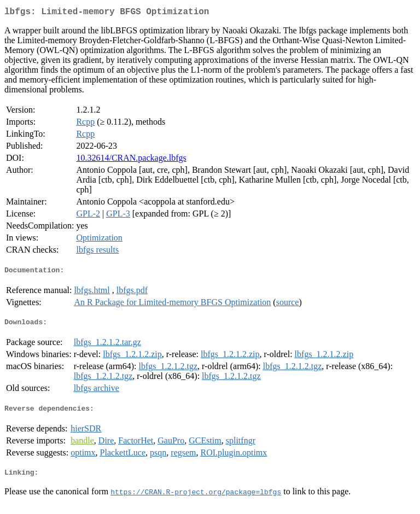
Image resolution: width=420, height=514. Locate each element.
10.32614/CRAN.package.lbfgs (131, 160)
